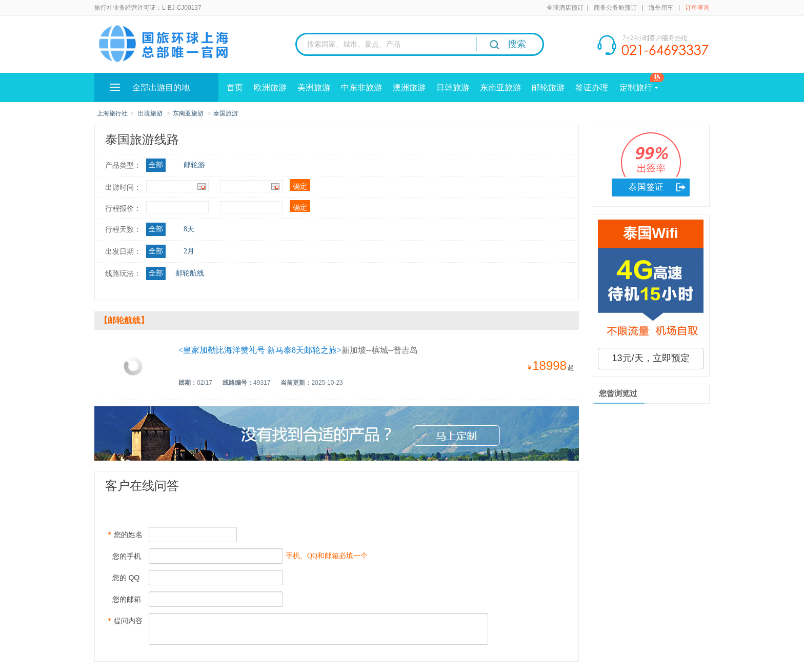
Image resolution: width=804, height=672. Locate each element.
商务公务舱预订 (615, 8)
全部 (156, 165)
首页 (235, 87)
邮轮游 (194, 165)
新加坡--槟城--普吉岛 (298, 350)
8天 (189, 229)
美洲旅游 (314, 87)
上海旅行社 (112, 113)
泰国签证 (646, 187)
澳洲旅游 (409, 87)
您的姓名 (125, 535)
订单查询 (697, 8)
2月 (189, 251)
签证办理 (592, 87)
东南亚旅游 (500, 87)
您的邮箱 (124, 599)
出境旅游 (150, 113)
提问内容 (125, 621)
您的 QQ (124, 578)
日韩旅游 (453, 87)
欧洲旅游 (270, 87)
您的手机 (124, 556)
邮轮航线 (190, 273)
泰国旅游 (226, 113)
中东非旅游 (361, 87)
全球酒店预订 (565, 8)
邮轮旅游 (548, 87)
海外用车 (661, 8)
